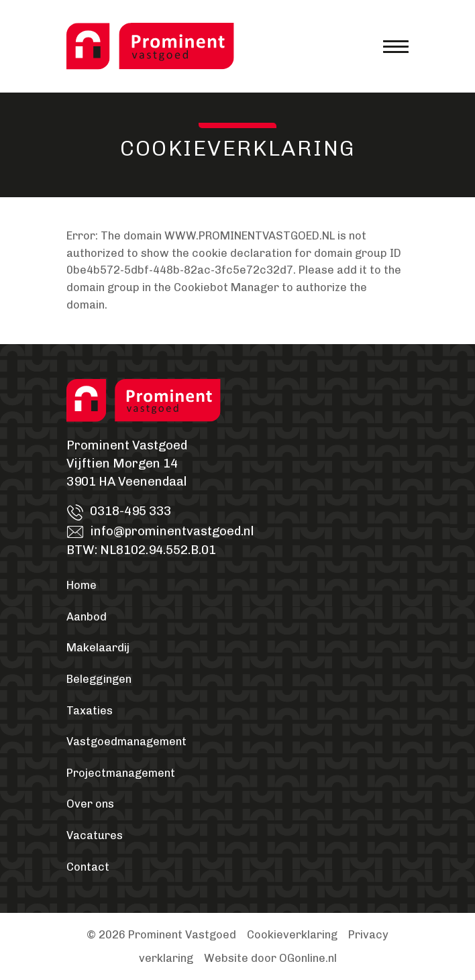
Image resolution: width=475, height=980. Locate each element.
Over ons (90, 804)
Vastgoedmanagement (126, 742)
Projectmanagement (121, 773)
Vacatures (95, 835)
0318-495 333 (130, 511)
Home (82, 585)
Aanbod (87, 617)
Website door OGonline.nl (270, 958)
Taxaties (90, 711)
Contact (88, 867)
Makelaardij (98, 648)
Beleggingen (99, 679)
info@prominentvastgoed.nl (172, 531)
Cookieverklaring (292, 935)
